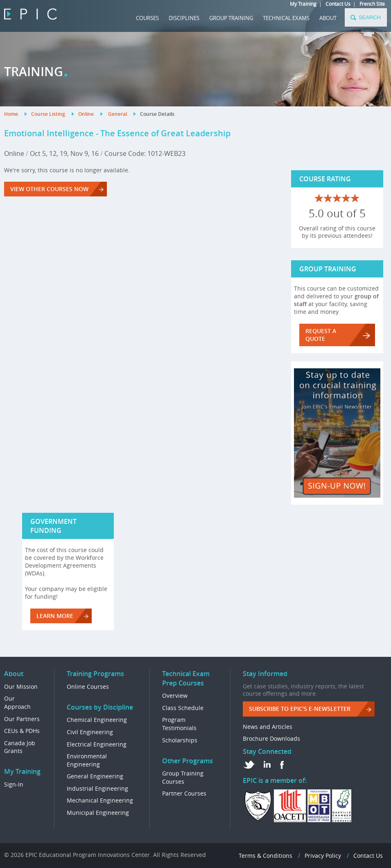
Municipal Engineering (98, 813)
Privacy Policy (323, 856)
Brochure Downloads (271, 738)
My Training (303, 4)
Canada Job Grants (20, 747)
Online (86, 114)
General (118, 114)
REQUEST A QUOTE (321, 335)
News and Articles (268, 727)
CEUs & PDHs (22, 731)
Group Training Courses (183, 777)
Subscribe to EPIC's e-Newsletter (300, 709)
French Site (372, 4)
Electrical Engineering (97, 744)
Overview (175, 696)
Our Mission (21, 687)
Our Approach (17, 702)
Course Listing (48, 114)
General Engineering (95, 776)
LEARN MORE (55, 616)
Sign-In (14, 784)
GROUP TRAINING (231, 18)
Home (11, 114)
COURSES (147, 18)
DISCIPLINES (184, 18)
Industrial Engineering (97, 788)
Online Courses (88, 687)
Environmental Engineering (87, 760)
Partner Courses (184, 793)
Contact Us (338, 4)
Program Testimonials (179, 724)
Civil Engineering (90, 732)
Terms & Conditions (266, 856)
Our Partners (22, 719)
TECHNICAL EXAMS (286, 18)
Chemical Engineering (97, 720)
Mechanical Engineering (100, 800)
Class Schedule (183, 708)
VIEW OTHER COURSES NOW (49, 189)
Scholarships (180, 740)
